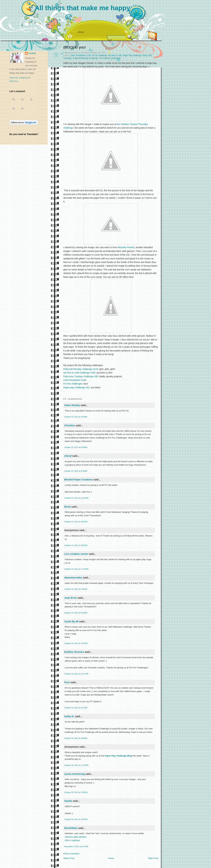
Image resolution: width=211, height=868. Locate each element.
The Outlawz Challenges (110, 58)
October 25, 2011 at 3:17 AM (76, 708)
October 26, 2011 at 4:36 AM (76, 738)
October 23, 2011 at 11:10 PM (76, 569)
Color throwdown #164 (75, 380)
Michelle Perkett (126, 247)
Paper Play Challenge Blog (118, 756)
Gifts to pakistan (72, 840)
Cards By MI (71, 621)
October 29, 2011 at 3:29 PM (76, 819)
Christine (70, 425)
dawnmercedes (73, 577)
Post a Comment (71, 854)
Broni (68, 507)
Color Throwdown (78, 55)
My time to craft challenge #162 (79, 373)
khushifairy (71, 828)
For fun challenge (99, 55)
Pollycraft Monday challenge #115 (81, 369)
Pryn (67, 682)
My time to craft (115, 55)
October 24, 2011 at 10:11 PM (76, 674)
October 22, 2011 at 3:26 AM (76, 417)
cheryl (68, 456)
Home (81, 32)
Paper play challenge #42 (76, 387)
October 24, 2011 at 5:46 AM (76, 613)
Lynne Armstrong (75, 774)
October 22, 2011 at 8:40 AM (76, 471)
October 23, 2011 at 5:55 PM (76, 522)
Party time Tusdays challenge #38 (81, 376)
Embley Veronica (74, 652)
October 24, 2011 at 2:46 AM (76, 589)
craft (89, 55)
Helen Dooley (72, 405)
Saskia (68, 801)
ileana (32, 53)
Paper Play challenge (132, 55)
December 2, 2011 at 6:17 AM (76, 846)
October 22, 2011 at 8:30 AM (76, 447)
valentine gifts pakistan (75, 837)
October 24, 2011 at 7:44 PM (76, 643)
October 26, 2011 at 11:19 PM (76, 765)
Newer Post (69, 858)
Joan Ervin (71, 598)
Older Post (153, 858)
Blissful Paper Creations (79, 479)
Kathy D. (69, 716)
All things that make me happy (82, 8)
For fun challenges (73, 384)
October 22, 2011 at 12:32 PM (76, 498)
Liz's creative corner (76, 554)
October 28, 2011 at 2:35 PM (76, 792)
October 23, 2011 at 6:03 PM (76, 545)
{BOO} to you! (75, 47)
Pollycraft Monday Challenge (85, 58)
